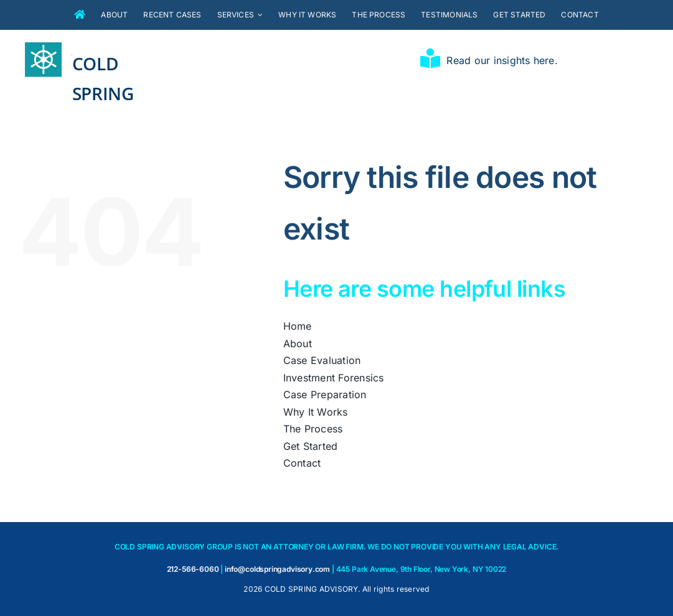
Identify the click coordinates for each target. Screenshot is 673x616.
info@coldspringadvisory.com (277, 569)
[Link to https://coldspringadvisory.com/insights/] (430, 58)
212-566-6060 (193, 569)
